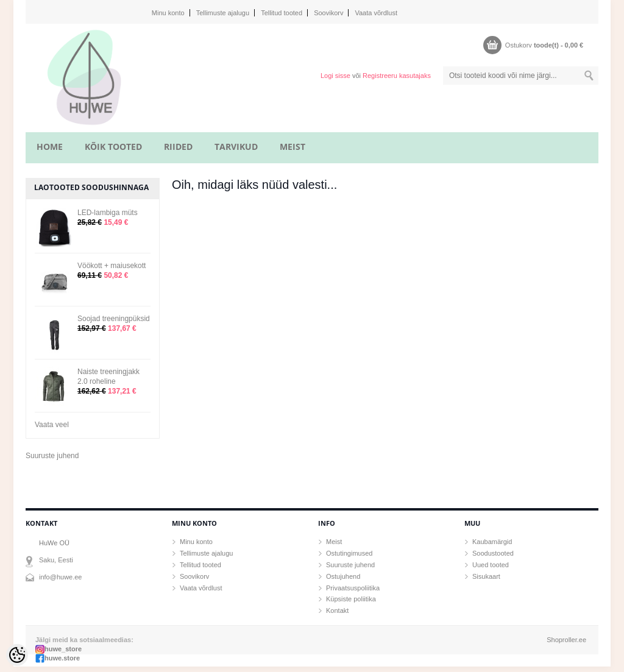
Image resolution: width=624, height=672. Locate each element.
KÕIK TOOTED (113, 147)
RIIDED (178, 147)
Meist (334, 542)
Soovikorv (328, 13)
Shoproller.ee (566, 640)
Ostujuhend (343, 576)
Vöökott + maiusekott (112, 266)
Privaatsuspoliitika (353, 588)
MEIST (292, 147)
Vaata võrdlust (376, 13)
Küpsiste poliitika (351, 599)
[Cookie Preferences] (17, 655)
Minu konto (168, 13)
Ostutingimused (349, 553)
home (50, 147)
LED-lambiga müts (108, 213)
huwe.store (62, 658)
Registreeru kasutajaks (397, 76)
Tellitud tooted (282, 13)
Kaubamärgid (492, 542)
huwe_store (63, 649)
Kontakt (337, 610)
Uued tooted (491, 565)
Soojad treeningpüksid (114, 319)
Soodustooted (493, 553)
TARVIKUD (236, 147)
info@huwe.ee (61, 577)
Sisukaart (486, 576)
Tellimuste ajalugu (223, 13)
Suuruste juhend (52, 456)
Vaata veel (52, 425)
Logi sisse (335, 76)
